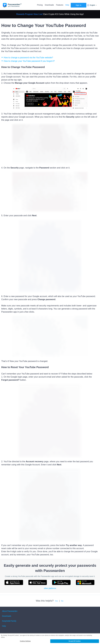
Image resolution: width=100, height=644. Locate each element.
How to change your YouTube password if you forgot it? (29, 61)
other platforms (50, 588)
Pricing (40, 5)
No (62, 601)
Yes (56, 601)
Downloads (49, 5)
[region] (50, 639)
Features (60, 5)
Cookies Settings (25, 641)
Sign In (79, 5)
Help (67, 5)
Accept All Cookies (75, 641)
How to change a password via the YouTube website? (28, 58)
